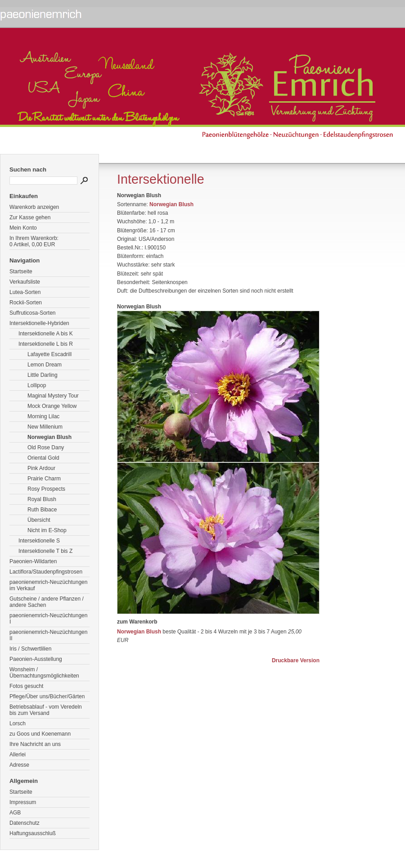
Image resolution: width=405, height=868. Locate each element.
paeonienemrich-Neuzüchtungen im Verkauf (48, 585)
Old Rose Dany (46, 448)
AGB (15, 813)
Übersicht (39, 520)
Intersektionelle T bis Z (45, 551)
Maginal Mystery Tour (53, 396)
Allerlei (18, 755)
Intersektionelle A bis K (46, 334)
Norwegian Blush (49, 437)
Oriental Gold (43, 458)
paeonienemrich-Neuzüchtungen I (48, 619)
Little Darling (43, 375)
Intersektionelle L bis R (46, 344)
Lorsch (18, 723)
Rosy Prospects (46, 489)
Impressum (23, 802)
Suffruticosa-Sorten (33, 313)
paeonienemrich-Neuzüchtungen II (48, 635)
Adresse (19, 765)
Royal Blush (42, 499)
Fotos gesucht (26, 686)
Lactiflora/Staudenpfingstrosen (46, 572)
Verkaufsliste (25, 282)
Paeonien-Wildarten (33, 561)
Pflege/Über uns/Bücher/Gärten (47, 696)
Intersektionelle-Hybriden (39, 323)
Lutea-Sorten (25, 292)
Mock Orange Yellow (52, 406)
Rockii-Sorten (26, 303)
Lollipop (37, 385)
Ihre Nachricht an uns (35, 744)
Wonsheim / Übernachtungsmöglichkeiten (44, 673)
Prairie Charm (44, 479)
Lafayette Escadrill (49, 354)
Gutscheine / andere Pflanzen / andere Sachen (47, 602)
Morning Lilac (43, 416)
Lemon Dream (45, 365)
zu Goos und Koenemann (40, 734)
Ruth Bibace (42, 510)
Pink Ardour (41, 468)
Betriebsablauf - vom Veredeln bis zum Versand (46, 710)
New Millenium (45, 427)
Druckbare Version (296, 660)
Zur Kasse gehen (30, 217)
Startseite (21, 271)
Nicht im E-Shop (47, 530)
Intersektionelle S (39, 541)
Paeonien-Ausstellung (36, 659)
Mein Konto (23, 228)
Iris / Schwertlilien (30, 649)
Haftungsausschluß (33, 833)
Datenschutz (25, 823)
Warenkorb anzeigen (34, 207)
